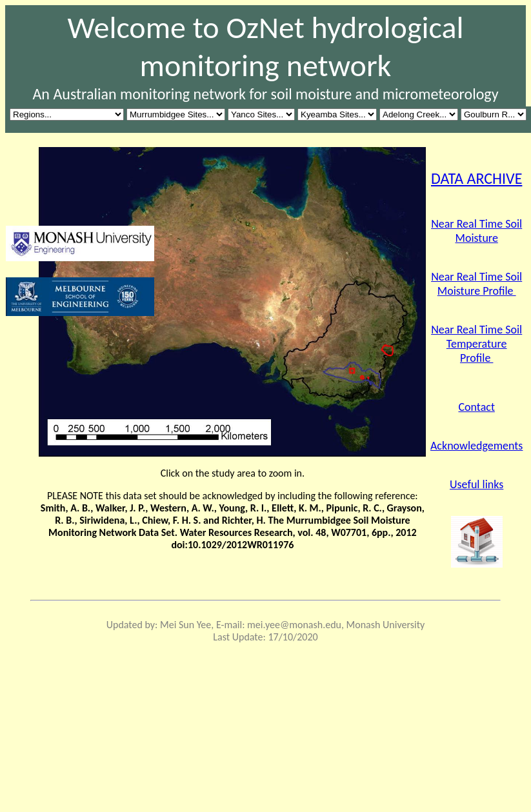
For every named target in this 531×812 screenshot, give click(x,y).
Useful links (476, 484)
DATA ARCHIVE (476, 178)
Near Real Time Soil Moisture (476, 231)
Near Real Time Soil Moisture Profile (476, 284)
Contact (476, 407)
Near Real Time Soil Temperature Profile (476, 344)
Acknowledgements (476, 446)
